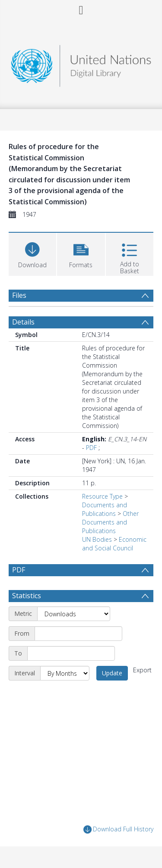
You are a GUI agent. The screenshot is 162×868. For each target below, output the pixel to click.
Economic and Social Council (114, 544)
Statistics (27, 596)
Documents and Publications (105, 509)
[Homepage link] (81, 64)
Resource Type (102, 496)
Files (19, 295)
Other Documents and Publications (110, 522)
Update (112, 673)
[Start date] (78, 634)
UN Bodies (97, 539)
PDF (91, 448)
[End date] (71, 653)
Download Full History (118, 829)
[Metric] (74, 614)
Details (23, 322)
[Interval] (65, 673)
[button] (81, 253)
